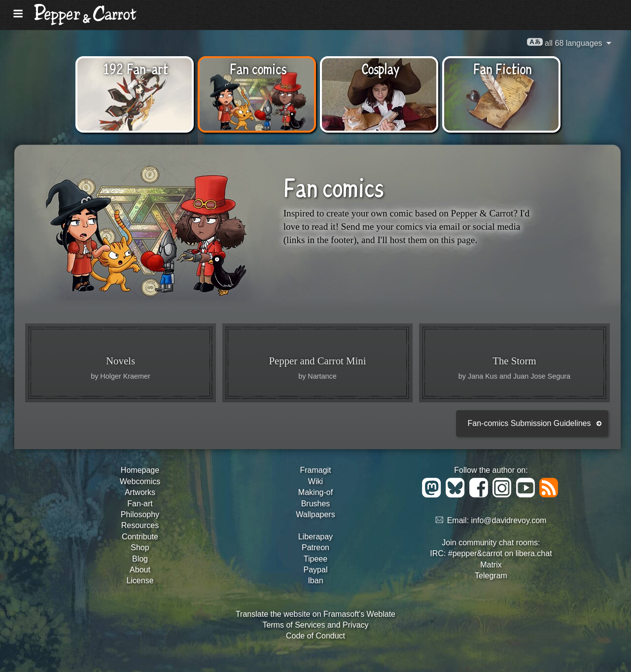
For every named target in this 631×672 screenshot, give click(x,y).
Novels (121, 361)
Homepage (140, 470)
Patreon (315, 548)
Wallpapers (315, 514)
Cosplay (380, 68)
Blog (140, 559)
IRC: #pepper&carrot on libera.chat (491, 553)
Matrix (491, 565)
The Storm (514, 361)
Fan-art (140, 504)
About (140, 570)
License (140, 581)
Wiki (315, 481)
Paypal (316, 570)
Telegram (491, 576)
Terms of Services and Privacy (315, 625)
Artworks (140, 492)
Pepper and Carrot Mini (318, 361)
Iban (315, 581)
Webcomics (140, 481)
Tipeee (315, 559)
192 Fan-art (136, 68)
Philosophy (140, 514)
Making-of (315, 492)
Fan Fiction (503, 68)
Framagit (315, 470)
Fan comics (258, 68)
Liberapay (315, 537)
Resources (140, 525)
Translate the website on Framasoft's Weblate (315, 614)
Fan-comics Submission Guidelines (529, 423)
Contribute (140, 537)
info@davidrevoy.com (509, 520)
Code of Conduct (315, 636)
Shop (140, 548)
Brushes (316, 504)
